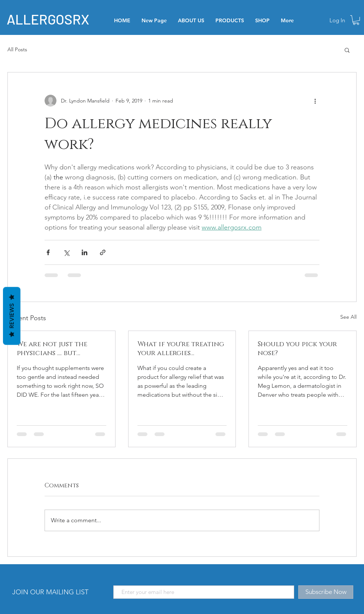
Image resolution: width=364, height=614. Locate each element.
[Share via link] (103, 252)
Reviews (12, 316)
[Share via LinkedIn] (84, 252)
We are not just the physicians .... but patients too (52, 349)
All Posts (17, 49)
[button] (356, 20)
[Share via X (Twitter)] (66, 252)
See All (348, 317)
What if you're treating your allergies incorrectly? (181, 349)
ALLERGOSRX (48, 19)
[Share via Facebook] (48, 252)
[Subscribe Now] (326, 592)
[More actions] (315, 101)
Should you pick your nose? (297, 349)
